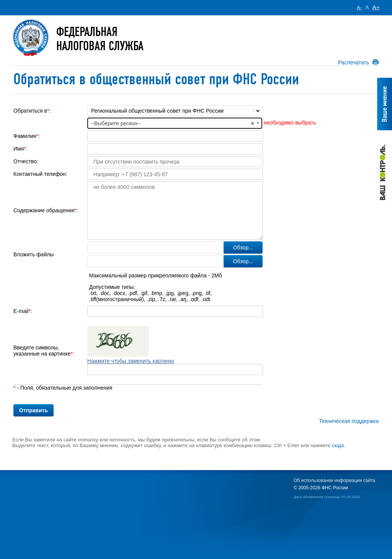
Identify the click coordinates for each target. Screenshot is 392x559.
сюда (338, 445)
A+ (376, 7)
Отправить (33, 410)
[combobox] (175, 123)
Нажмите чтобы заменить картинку (131, 361)
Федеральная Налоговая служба (100, 39)
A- (359, 8)
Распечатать (354, 62)
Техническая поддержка (349, 421)
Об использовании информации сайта (334, 480)
